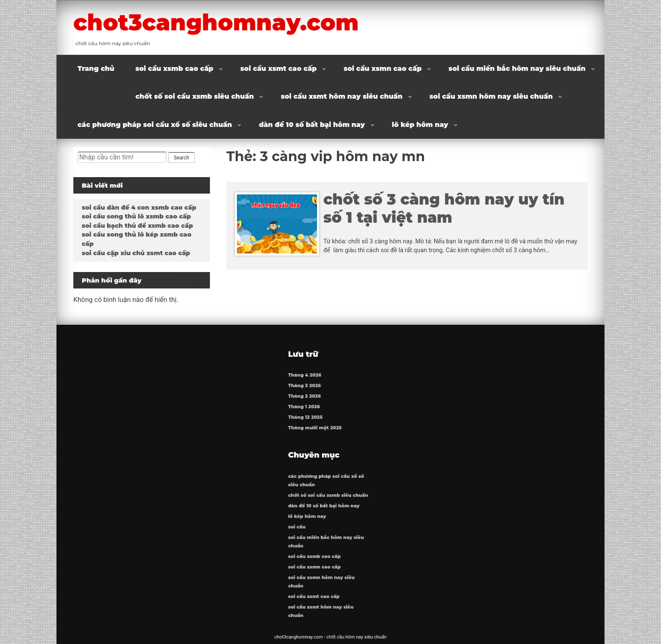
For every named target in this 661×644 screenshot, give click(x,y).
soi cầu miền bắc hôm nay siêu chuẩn (517, 69)
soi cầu (297, 527)
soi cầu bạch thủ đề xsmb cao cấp (137, 226)
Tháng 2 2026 (304, 396)
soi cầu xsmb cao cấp (174, 69)
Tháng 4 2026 (305, 375)
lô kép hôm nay (420, 125)
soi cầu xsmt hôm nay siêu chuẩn (342, 96)
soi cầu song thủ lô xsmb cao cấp (136, 216)
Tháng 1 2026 (304, 407)
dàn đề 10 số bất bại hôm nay (312, 125)
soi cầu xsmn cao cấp (383, 69)
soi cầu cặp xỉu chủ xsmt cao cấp (136, 253)
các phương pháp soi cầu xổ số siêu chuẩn (155, 125)
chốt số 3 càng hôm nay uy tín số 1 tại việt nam (444, 208)
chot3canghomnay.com (216, 22)
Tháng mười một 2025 (315, 428)
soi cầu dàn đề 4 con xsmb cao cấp (139, 207)
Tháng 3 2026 (304, 386)
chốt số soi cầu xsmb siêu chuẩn (195, 96)
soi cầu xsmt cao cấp (278, 69)
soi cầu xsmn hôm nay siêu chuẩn (491, 96)
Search (181, 158)
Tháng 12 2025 (305, 417)
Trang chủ (96, 69)
